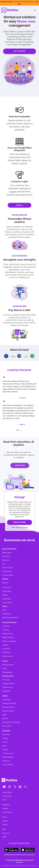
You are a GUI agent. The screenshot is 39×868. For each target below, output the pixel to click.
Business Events (8, 665)
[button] (4, 787)
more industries (8, 765)
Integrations (6, 805)
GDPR (4, 837)
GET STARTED (19, 51)
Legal (4, 715)
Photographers (7, 672)
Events (5, 669)
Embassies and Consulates (11, 722)
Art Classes (6, 680)
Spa (4, 564)
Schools (5, 742)
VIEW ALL (20, 205)
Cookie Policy (7, 796)
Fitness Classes (8, 568)
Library (5, 746)
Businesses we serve (20, 540)
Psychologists (7, 603)
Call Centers (6, 700)
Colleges (5, 738)
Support (5, 821)
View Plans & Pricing (19, 528)
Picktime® (19, 860)
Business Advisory (9, 711)
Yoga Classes (7, 571)
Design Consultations (10, 641)
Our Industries (7, 812)
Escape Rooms (7, 687)
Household (6, 649)
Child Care (6, 761)
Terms (4, 800)
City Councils (7, 726)
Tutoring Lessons (8, 753)
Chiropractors (7, 588)
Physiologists (7, 599)
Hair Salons (6, 556)
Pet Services (6, 652)
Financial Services (8, 707)
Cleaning (5, 645)
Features (5, 808)
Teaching (5, 750)
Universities (6, 735)
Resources (6, 833)
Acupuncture (7, 591)
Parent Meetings (8, 757)
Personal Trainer (8, 575)
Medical (5, 583)
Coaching (6, 630)
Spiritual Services (8, 637)
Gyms (4, 610)
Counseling (6, 626)
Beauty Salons (7, 553)
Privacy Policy (7, 792)
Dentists (5, 595)
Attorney (5, 718)
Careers (5, 825)
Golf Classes (7, 614)
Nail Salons (6, 560)
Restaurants (6, 691)
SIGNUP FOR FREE (19, 522)
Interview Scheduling (9, 703)
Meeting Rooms (8, 634)
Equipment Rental (8, 684)
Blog (4, 829)
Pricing (5, 817)
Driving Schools (8, 656)
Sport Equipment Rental (10, 618)
